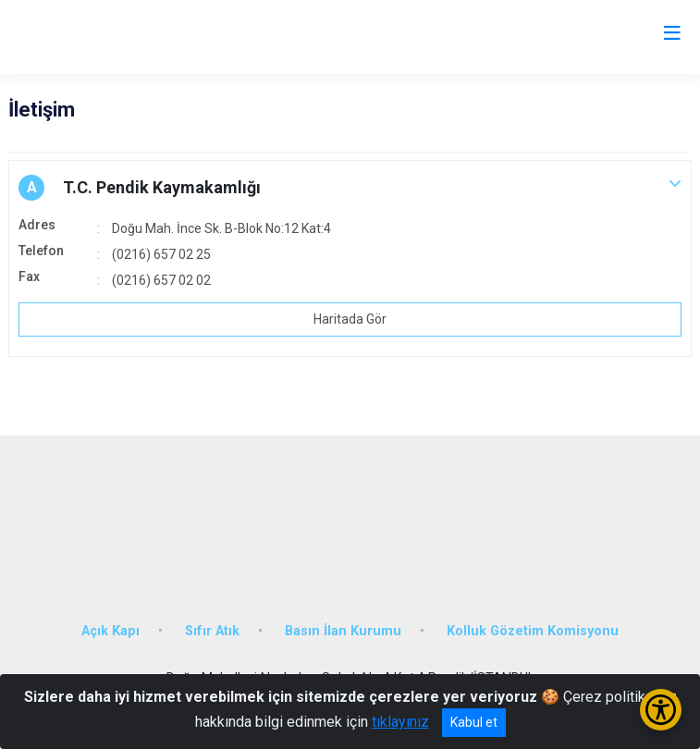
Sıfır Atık (212, 631)
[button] (350, 188)
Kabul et (474, 722)
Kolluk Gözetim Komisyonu (533, 631)
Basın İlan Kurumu (343, 631)
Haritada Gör (350, 319)
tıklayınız (400, 722)
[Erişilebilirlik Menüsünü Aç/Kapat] (661, 710)
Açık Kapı (111, 631)
